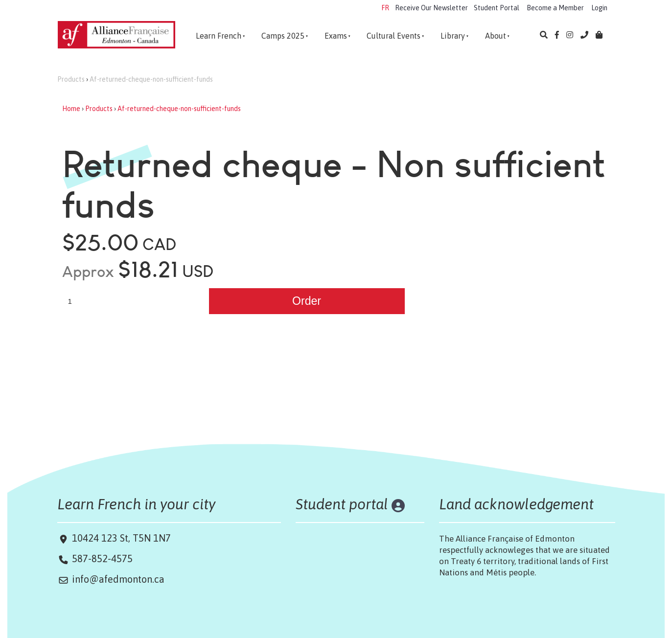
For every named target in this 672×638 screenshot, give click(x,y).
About (496, 36)
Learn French (219, 36)
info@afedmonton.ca (118, 579)
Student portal (342, 504)
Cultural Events (394, 36)
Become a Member (555, 8)
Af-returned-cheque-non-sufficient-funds (151, 79)
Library (453, 36)
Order (307, 301)
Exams (336, 36)
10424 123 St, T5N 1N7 (120, 538)
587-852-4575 (102, 558)
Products (71, 79)
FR (385, 8)
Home (71, 109)
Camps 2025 (283, 36)
